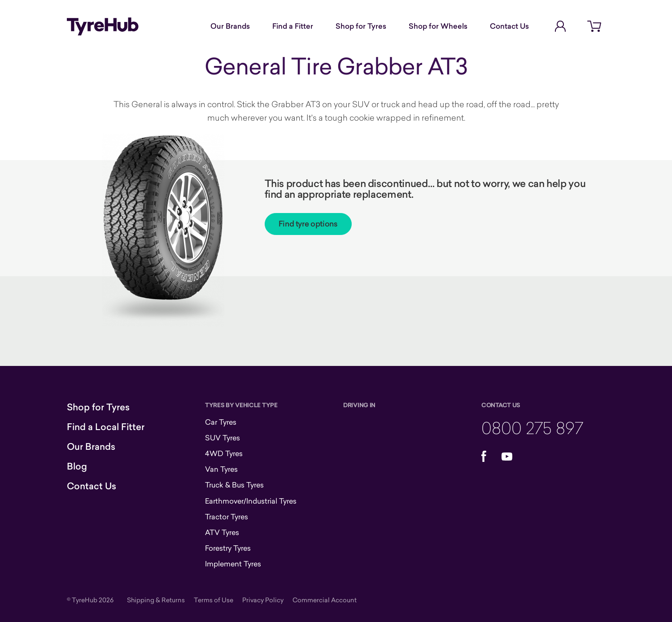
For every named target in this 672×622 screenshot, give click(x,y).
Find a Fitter (293, 26)
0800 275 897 (532, 428)
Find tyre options (308, 224)
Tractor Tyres (227, 517)
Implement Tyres (233, 564)
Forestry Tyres (228, 548)
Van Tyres (221, 469)
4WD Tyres (224, 453)
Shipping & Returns (156, 600)
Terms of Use (214, 600)
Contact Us (509, 26)
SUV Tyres (223, 438)
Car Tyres (221, 422)
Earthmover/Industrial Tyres (251, 501)
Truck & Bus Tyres (234, 485)
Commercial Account (325, 600)
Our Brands (230, 26)
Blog (77, 466)
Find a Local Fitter (106, 427)
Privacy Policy (263, 600)
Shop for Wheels (438, 26)
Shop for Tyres (361, 26)
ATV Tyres (222, 532)
